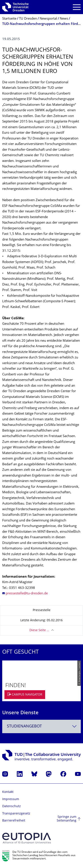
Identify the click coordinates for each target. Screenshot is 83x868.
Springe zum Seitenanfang (67, 819)
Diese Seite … (39, 630)
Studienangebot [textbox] (24, 726)
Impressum (11, 799)
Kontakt (8, 792)
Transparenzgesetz (16, 814)
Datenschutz (12, 806)
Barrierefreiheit (14, 821)
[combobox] (41, 726)
